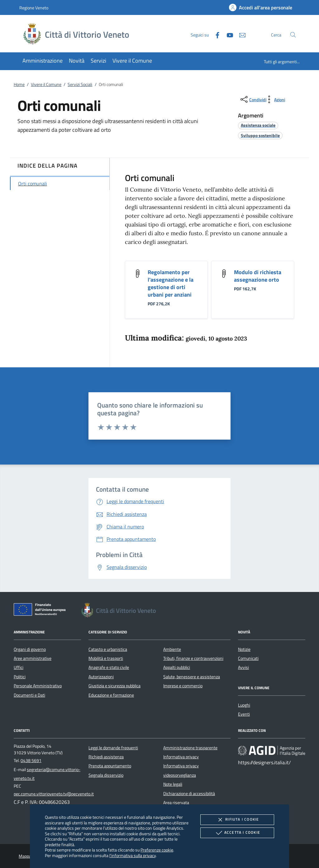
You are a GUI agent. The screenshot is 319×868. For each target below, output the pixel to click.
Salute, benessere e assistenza (192, 677)
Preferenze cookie (157, 850)
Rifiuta (237, 820)
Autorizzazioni (101, 677)
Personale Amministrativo (38, 686)
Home (19, 84)
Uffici (19, 667)
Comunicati (248, 658)
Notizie (244, 649)
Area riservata (176, 803)
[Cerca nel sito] (293, 35)
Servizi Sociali (80, 84)
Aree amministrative (33, 658)
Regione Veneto (34, 8)
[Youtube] (227, 34)
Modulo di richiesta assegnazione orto (258, 276)
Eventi (244, 714)
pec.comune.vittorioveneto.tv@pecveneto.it (54, 794)
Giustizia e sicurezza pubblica (114, 686)
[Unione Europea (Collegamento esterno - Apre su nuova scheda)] (41, 611)
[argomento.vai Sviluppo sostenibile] (260, 135)
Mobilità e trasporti (106, 658)
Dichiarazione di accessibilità (189, 794)
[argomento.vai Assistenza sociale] (258, 125)
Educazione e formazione (111, 695)
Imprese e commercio (183, 686)
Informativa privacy (181, 757)
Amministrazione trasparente (190, 748)
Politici (20, 677)
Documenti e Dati (29, 695)
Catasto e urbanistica (108, 649)
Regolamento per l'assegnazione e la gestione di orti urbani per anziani (171, 283)
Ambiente (172, 649)
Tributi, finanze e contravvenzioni (193, 658)
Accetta (237, 833)
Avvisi (243, 667)
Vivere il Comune (46, 84)
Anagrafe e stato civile (109, 667)
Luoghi (244, 705)
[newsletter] (240, 34)
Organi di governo (30, 649)
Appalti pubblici (177, 667)
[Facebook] (215, 34)
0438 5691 (31, 761)
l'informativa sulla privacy (133, 855)
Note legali (173, 784)
